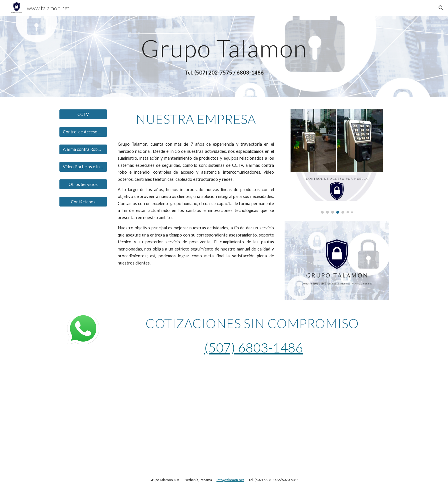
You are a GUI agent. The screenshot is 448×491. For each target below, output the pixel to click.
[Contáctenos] (83, 202)
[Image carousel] (337, 161)
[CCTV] (83, 114)
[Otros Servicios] (83, 184)
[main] (224, 48)
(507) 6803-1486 (254, 347)
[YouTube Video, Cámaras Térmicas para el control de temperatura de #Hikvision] (139, 416)
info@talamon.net (230, 480)
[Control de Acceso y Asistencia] (83, 132)
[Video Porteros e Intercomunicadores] (83, 167)
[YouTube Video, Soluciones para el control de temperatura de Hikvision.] (309, 416)
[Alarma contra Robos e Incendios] (83, 149)
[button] (441, 8)
